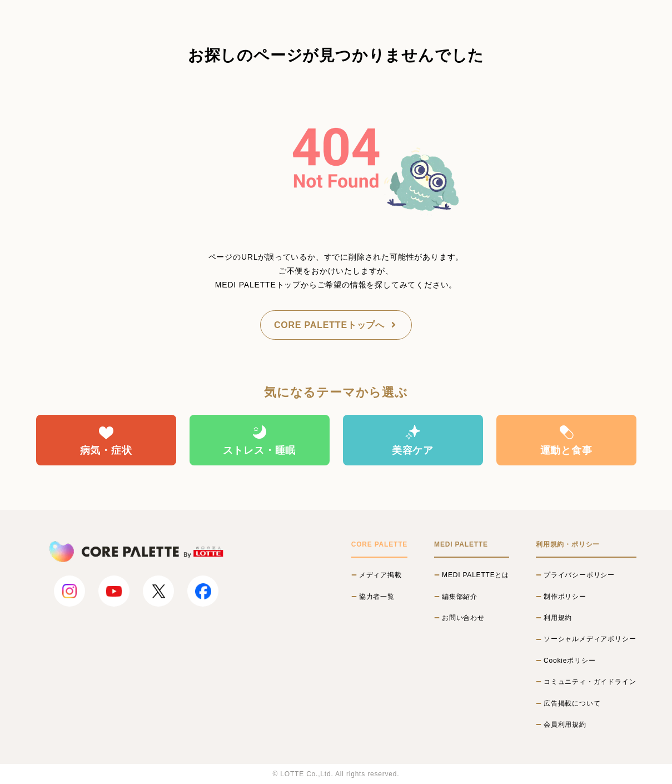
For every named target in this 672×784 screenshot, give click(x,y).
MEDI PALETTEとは (476, 575)
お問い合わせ (463, 618)
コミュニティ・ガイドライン (590, 682)
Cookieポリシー (569, 661)
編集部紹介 (460, 597)
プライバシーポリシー (579, 575)
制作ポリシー (565, 597)
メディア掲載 (380, 575)
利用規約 (558, 618)
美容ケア (413, 440)
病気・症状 (106, 440)
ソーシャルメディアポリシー (590, 639)
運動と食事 (566, 440)
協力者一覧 (377, 597)
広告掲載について (572, 703)
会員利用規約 (565, 725)
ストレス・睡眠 (260, 440)
